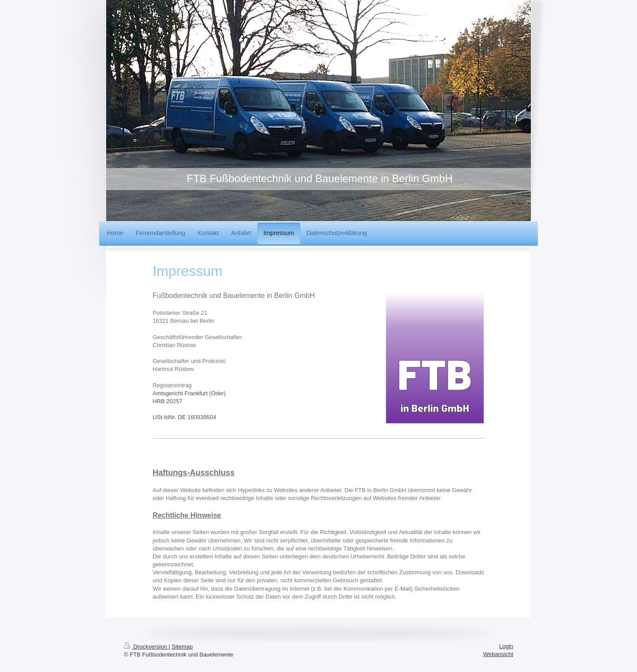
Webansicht (498, 654)
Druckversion (146, 647)
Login (506, 646)
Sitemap (182, 647)
